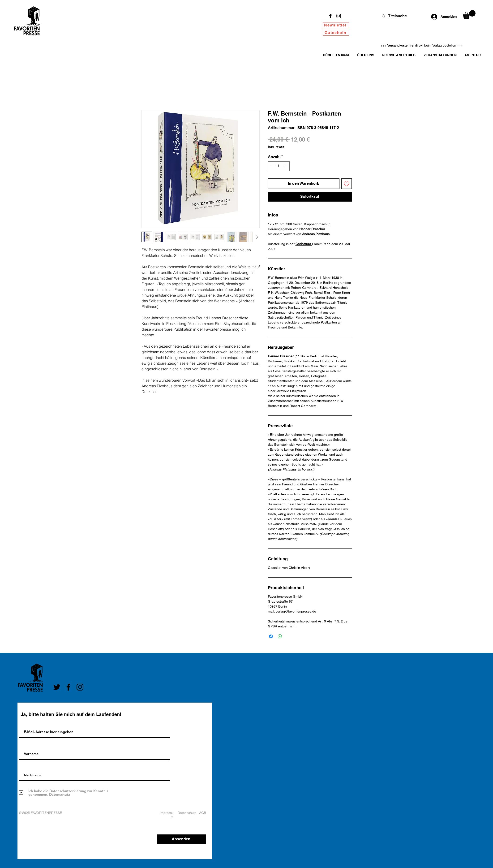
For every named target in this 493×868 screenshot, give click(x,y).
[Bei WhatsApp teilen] (280, 636)
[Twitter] (57, 687)
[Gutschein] (336, 33)
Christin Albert (299, 568)
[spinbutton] (279, 166)
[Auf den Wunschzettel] (347, 184)
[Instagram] (339, 16)
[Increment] (286, 166)
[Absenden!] (182, 839)
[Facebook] (330, 16)
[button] (469, 14)
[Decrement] (272, 166)
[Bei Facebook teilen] (271, 636)
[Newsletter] (336, 25)
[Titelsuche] (400, 16)
